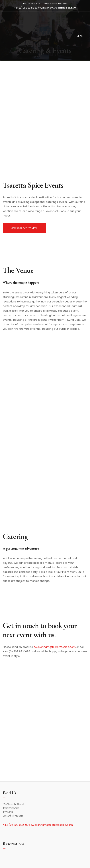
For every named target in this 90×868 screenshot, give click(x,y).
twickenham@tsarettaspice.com (58, 8)
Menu (79, 36)
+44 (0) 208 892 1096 (17, 825)
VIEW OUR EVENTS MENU (24, 228)
